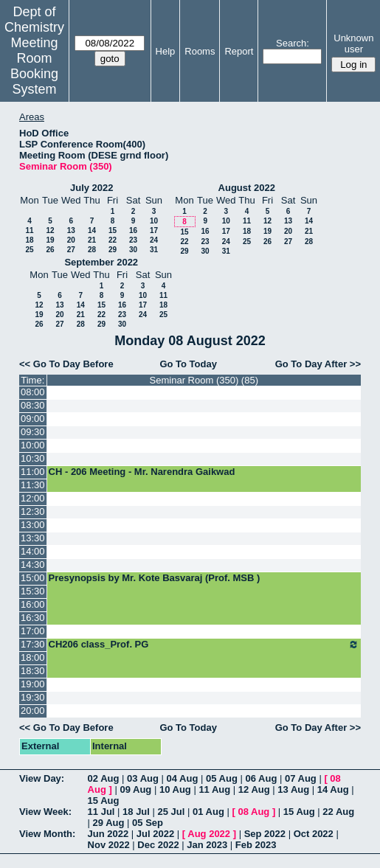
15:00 (33, 578)
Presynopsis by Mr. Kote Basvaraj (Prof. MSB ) (155, 578)
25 (29, 250)
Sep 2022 (265, 834)
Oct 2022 (314, 834)
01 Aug (208, 812)
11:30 (33, 485)
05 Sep (148, 823)
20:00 (33, 711)
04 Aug (183, 778)
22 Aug (338, 812)
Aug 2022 (209, 834)
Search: (293, 43)
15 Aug (104, 801)
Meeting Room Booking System (34, 66)
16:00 (33, 604)
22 (113, 240)
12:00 (33, 498)
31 (154, 250)
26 (50, 250)
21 (92, 240)
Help (166, 51)
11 (29, 230)
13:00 (33, 525)
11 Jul (101, 812)
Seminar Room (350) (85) (204, 380)
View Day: (42, 778)
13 (71, 230)
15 (113, 230)
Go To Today (188, 364)
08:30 (33, 405)
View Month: (47, 834)
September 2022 (101, 262)
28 (92, 250)
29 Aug (109, 823)
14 (92, 230)
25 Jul (172, 812)
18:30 (33, 671)
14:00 (33, 551)
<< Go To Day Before (66, 364)
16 (133, 230)
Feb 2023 (256, 845)
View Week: (45, 812)
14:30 (33, 565)
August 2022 (247, 188)
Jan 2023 (207, 845)
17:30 (33, 644)
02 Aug (104, 778)
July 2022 (92, 188)
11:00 (33, 472)
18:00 (33, 657)
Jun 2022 (108, 834)
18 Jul (136, 812)
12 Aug (254, 789)
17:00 (33, 631)
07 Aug (301, 778)
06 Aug (261, 778)
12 (50, 230)
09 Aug (135, 789)
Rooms (200, 51)
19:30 (33, 697)
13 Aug (293, 789)
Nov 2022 (109, 845)
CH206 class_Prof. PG (204, 645)
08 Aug (253, 812)
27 (71, 250)
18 (29, 240)
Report (239, 51)
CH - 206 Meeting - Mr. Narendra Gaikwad (142, 472)
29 (113, 250)
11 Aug (214, 789)
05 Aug (222, 778)
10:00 (33, 445)
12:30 (33, 511)
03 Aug (143, 778)
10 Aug (175, 789)
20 (71, 240)
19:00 (33, 684)
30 (133, 250)
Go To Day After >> (318, 364)
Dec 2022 (158, 845)
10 (154, 221)
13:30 (33, 538)
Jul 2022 (155, 834)
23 (133, 240)
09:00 (33, 419)
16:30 (33, 618)
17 (154, 230)
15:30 (33, 591)
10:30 (33, 458)
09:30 (33, 432)
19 (50, 240)
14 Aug (333, 789)
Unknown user (353, 44)
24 (154, 240)
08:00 (33, 392)
